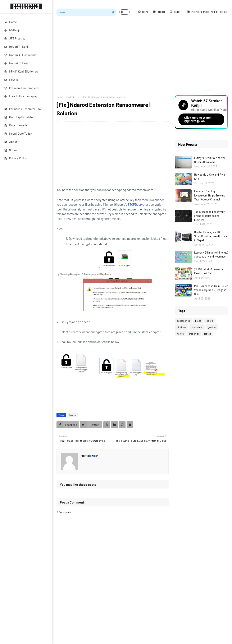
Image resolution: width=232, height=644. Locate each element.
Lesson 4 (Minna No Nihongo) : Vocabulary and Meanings (211, 255)
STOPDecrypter (138, 204)
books (210, 321)
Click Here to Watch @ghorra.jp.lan (198, 119)
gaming (212, 327)
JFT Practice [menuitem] (15, 38)
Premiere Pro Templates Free (207, 12)
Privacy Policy (15, 158)
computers (197, 327)
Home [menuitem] (10, 22)
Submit (11, 150)
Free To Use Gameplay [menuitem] (21, 96)
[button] (124, 12)
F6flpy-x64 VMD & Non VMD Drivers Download (210, 160)
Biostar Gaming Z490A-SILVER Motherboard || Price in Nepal (211, 236)
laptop (208, 334)
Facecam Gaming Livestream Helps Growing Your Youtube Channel (210, 195)
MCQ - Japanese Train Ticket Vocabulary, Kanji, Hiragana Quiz (211, 290)
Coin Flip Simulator (19, 117)
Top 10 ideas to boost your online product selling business (209, 216)
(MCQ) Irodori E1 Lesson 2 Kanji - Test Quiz (209, 271)
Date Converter (16, 125)
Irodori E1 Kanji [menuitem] (16, 63)
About (11, 142)
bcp (95, 456)
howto (69, 97)
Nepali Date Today (18, 133)
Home (143, 12)
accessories (183, 321)
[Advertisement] (142, 60)
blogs (198, 321)
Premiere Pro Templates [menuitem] (22, 88)
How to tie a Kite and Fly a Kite (210, 177)
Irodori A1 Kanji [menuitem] (16, 47)
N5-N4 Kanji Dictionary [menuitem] (21, 71)
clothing (181, 327)
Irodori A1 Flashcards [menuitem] (20, 55)
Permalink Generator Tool (23, 109)
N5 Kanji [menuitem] (12, 30)
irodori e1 (194, 334)
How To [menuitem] (11, 80)
